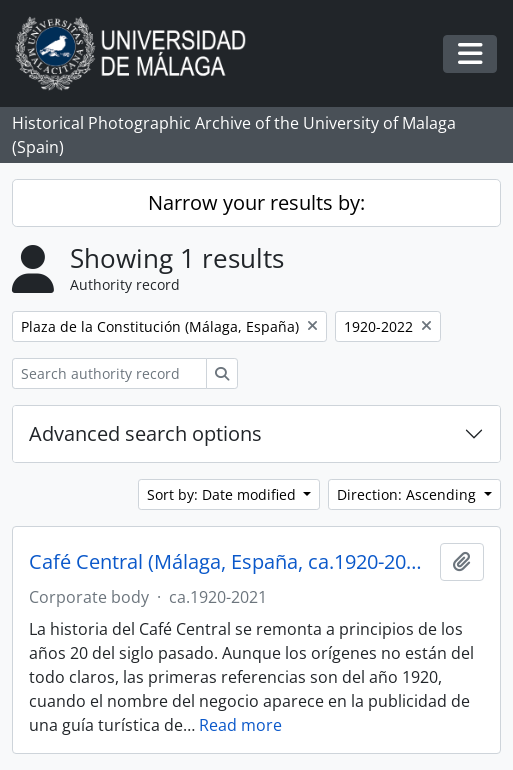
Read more (240, 725)
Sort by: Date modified (223, 494)
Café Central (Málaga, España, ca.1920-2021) (230, 562)
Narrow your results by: (256, 202)
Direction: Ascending (408, 494)
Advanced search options (145, 433)
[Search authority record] (109, 373)
